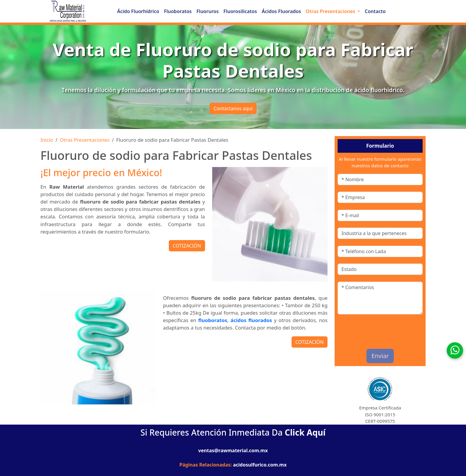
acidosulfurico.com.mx (260, 465)
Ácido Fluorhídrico (138, 11)
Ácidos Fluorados (281, 11)
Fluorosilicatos (240, 11)
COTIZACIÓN (187, 246)
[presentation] (372, 330)
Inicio (47, 140)
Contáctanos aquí (233, 108)
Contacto (375, 11)
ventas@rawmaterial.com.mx (233, 450)
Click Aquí (305, 432)
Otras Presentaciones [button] (331, 11)
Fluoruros (208, 11)
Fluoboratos (178, 11)
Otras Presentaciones (85, 140)
